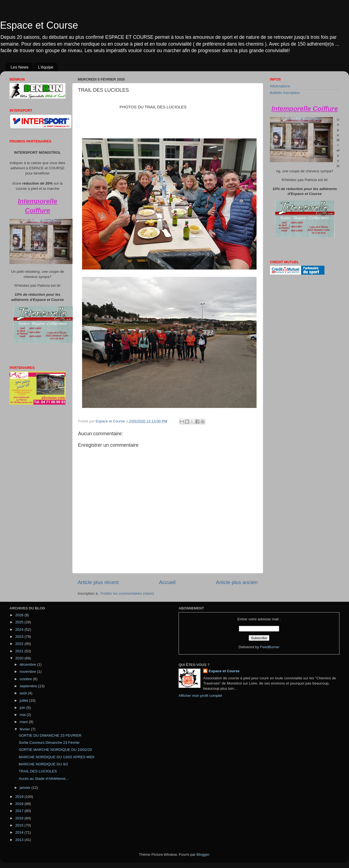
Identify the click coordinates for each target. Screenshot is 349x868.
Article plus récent (98, 582)
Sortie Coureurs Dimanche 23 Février (49, 743)
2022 (20, 644)
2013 (20, 840)
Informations (280, 86)
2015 (20, 825)
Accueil (167, 582)
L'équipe (46, 67)
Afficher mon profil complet (200, 696)
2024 (20, 629)
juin (23, 708)
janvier (26, 788)
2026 (20, 615)
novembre (28, 672)
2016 (20, 818)
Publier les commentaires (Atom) (127, 593)
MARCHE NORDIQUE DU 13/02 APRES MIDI (57, 757)
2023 (20, 637)
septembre (29, 686)
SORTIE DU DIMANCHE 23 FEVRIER (50, 735)
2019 (20, 797)
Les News (20, 67)
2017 (20, 811)
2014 (20, 832)
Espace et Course (39, 25)
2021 (20, 651)
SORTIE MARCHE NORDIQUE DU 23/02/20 (55, 750)
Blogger (203, 854)
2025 (20, 622)
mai (23, 715)
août (24, 693)
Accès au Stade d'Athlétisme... (44, 779)
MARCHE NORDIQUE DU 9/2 (43, 764)
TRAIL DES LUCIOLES (38, 771)
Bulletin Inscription (285, 93)
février (25, 729)
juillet (24, 700)
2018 (20, 804)
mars (24, 722)
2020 (20, 658)
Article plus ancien (237, 582)
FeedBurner (270, 647)
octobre (26, 679)
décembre (28, 664)
